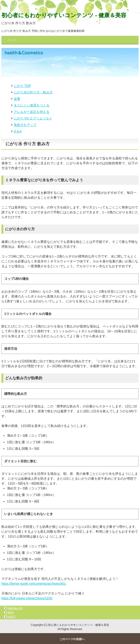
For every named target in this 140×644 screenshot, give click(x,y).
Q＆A (18, 131)
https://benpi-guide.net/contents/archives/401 (34, 584)
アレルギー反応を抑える (32, 112)
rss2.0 (11, 617)
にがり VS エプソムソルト (33, 118)
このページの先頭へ (72, 639)
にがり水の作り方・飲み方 (33, 92)
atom (11, 612)
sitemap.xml (15, 608)
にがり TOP (22, 86)
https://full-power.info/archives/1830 (27, 598)
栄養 (17, 99)
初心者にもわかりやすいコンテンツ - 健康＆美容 (64, 15)
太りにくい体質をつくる (32, 105)
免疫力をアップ (25, 125)
